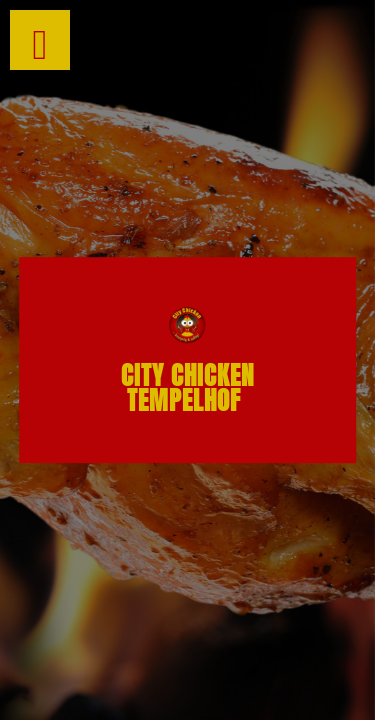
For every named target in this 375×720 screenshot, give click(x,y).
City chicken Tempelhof (187, 388)
